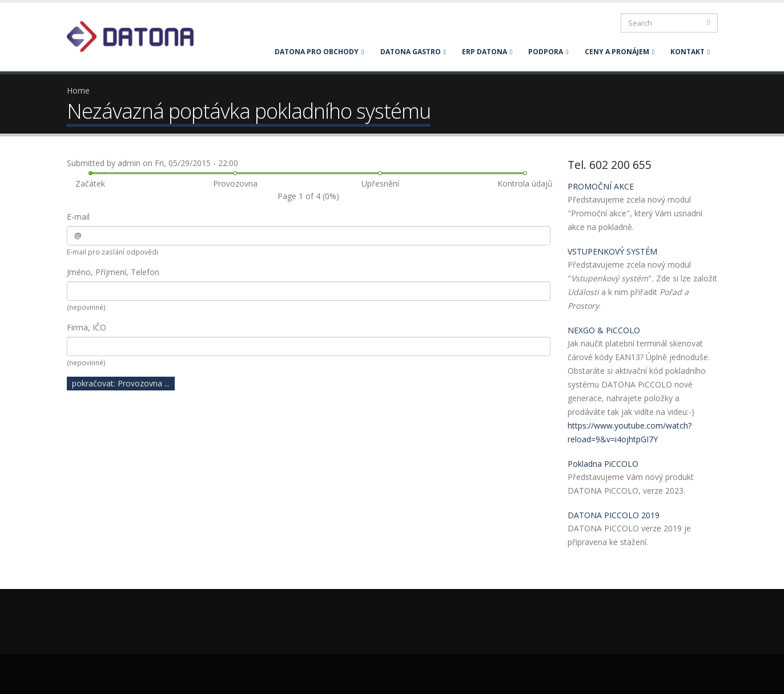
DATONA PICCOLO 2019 (614, 515)
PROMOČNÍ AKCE (601, 186)
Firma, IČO (87, 327)
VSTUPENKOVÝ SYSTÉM (612, 251)
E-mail (78, 217)
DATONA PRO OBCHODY (319, 52)
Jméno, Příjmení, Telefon (113, 272)
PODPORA (548, 52)
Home (78, 90)
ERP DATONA (487, 52)
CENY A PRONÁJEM (620, 52)
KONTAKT (690, 52)
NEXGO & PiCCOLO (604, 330)
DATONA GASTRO (413, 52)
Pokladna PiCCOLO (603, 464)
